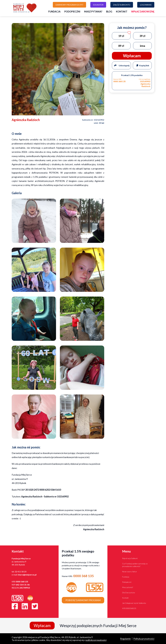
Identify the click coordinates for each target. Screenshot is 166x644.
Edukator (98, 5)
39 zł (142, 36)
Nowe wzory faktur (130, 572)
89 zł (121, 46)
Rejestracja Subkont (130, 558)
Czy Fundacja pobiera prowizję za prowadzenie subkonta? (135, 565)
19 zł (121, 36)
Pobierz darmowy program (83, 600)
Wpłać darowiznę (143, 12)
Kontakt (122, 12)
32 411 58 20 (21, 572)
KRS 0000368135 (129, 608)
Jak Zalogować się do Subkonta (134, 603)
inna (142, 46)
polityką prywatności (96, 640)
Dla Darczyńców (129, 593)
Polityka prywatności (144, 639)
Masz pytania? (93, 12)
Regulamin (125, 639)
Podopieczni (72, 12)
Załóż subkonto (122, 5)
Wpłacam (42, 625)
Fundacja (54, 12)
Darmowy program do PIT (69, 5)
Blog (109, 12)
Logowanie (146, 5)
